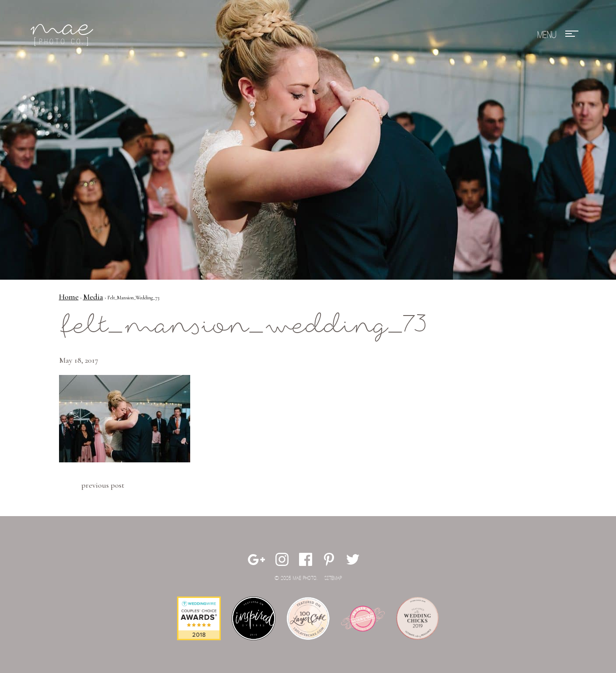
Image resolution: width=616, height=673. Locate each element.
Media (93, 297)
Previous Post (103, 485)
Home (69, 297)
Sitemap (333, 578)
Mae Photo (63, 35)
